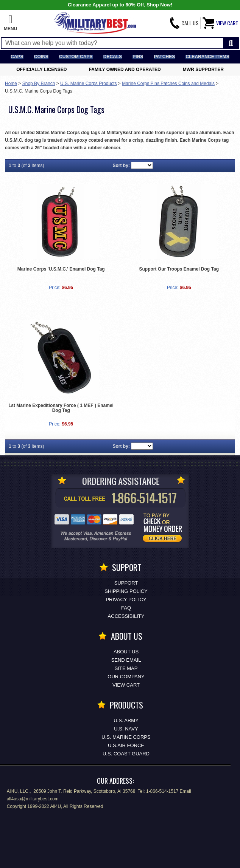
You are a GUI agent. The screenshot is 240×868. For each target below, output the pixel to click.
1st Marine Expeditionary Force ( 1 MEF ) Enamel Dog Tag (61, 408)
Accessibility (126, 616)
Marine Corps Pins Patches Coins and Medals (168, 84)
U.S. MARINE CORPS (126, 737)
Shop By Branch (39, 84)
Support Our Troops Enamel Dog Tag (179, 269)
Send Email (126, 660)
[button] (10, 23)
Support (126, 583)
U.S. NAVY (126, 729)
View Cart (126, 685)
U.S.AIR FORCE (126, 745)
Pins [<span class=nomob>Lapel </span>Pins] (138, 57)
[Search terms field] (112, 43)
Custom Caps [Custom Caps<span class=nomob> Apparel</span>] (76, 57)
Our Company (126, 677)
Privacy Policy (126, 600)
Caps (17, 57)
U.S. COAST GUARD (126, 754)
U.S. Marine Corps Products (88, 84)
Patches (165, 57)
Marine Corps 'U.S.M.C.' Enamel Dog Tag (61, 269)
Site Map (126, 668)
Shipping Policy (126, 591)
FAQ (126, 608)
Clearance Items (207, 57)
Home (11, 84)
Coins (41, 57)
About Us (126, 652)
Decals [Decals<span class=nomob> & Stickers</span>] (113, 57)
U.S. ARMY (126, 720)
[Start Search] (231, 43)
